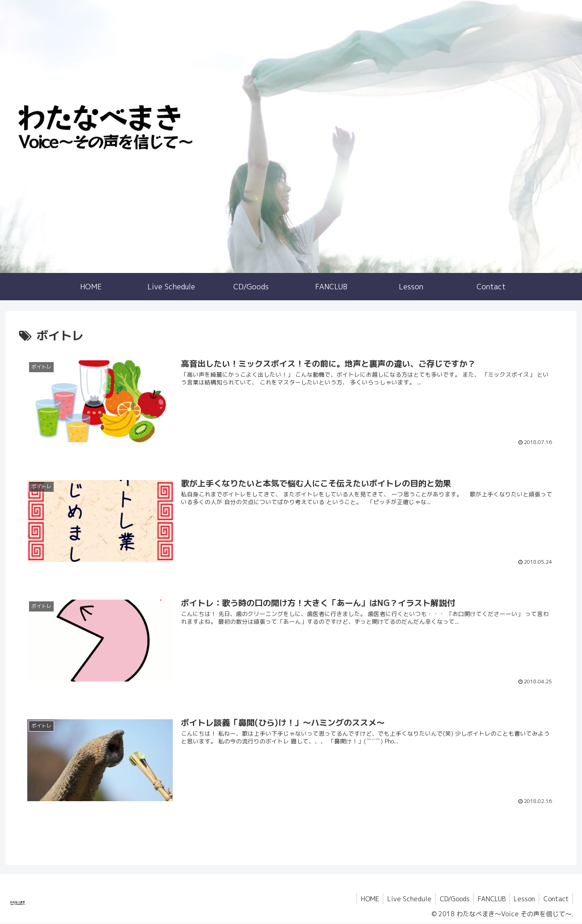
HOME (362, 900)
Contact (555, 900)
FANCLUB (488, 900)
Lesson (522, 900)
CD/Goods (450, 900)
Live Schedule (403, 900)
